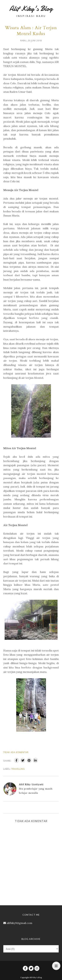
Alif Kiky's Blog (31, 8)
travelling (18, 769)
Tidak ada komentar (16, 752)
